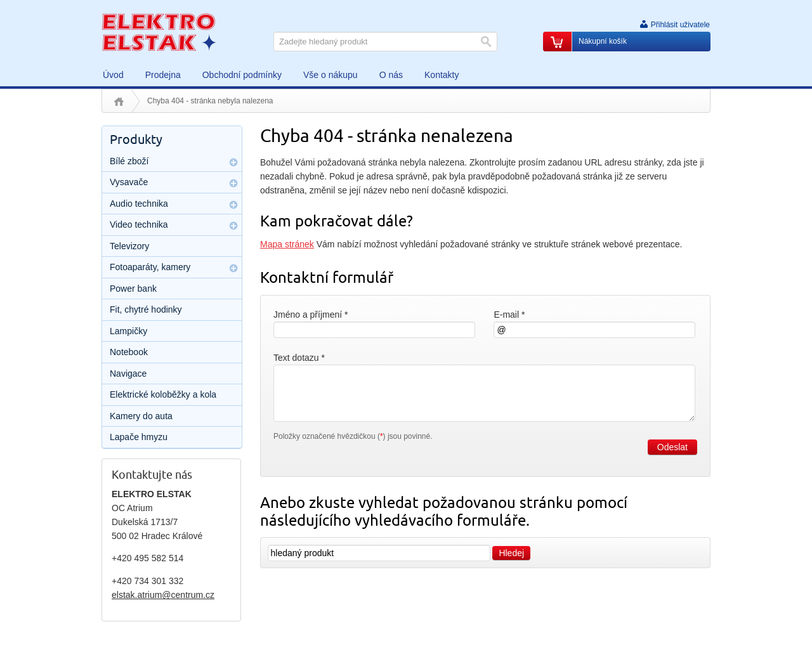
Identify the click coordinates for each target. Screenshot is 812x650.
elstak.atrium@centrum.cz (163, 595)
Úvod (119, 101)
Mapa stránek (287, 244)
